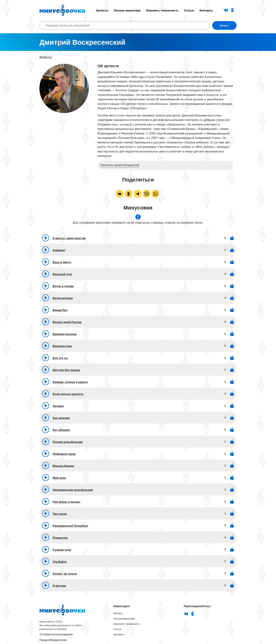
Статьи (189, 10)
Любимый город (64, 454)
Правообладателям (53, 640)
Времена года (62, 346)
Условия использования (56, 634)
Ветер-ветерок (63, 298)
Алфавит (59, 250)
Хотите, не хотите (65, 574)
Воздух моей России (67, 322)
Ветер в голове (63, 286)
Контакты (206, 10)
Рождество (60, 538)
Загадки (58, 406)
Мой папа (59, 478)
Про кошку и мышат (67, 502)
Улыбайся (60, 562)
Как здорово (61, 418)
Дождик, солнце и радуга (70, 382)
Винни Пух (60, 310)
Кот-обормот (61, 430)
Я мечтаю (59, 586)
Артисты (102, 10)
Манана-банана (63, 466)
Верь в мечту (62, 262)
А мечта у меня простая (69, 238)
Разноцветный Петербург (70, 526)
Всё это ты (60, 358)
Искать (224, 25)
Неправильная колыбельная (73, 490)
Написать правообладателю (120, 165)
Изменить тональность (162, 10)
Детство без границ (66, 370)
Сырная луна (62, 550)
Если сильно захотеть (68, 394)
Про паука (60, 514)
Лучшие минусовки (127, 10)
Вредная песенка (65, 334)
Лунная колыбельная (68, 442)
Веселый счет (62, 274)
